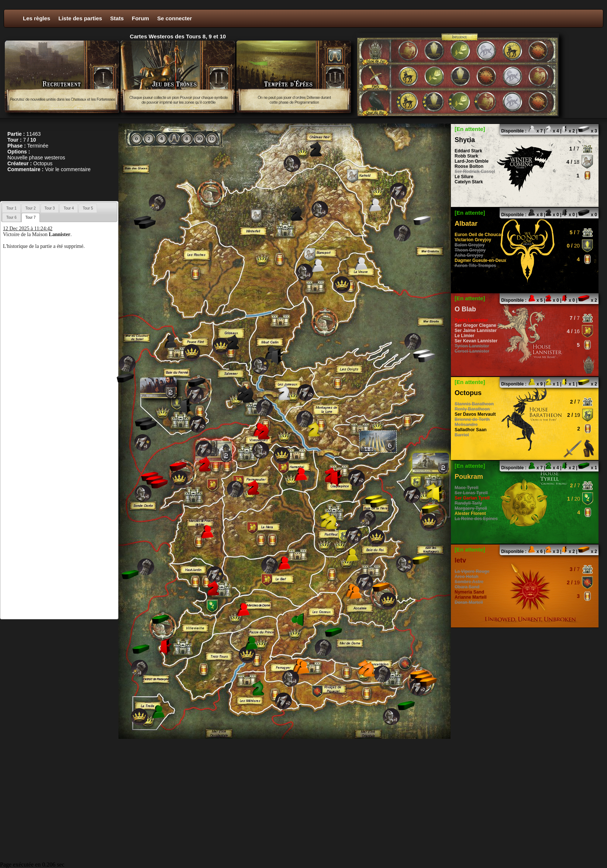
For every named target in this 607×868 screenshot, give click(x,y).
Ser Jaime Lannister (476, 331)
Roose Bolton (469, 166)
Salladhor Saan (471, 430)
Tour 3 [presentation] (50, 208)
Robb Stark (466, 156)
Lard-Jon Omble (472, 161)
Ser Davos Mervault (475, 414)
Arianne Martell (471, 597)
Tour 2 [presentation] (31, 208)
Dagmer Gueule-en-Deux (480, 260)
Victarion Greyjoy (473, 240)
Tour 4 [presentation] (69, 208)
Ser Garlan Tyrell (472, 498)
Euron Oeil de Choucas (479, 235)
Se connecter (175, 18)
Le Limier (464, 336)
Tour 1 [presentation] (11, 208)
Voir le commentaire (68, 169)
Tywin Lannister (471, 320)
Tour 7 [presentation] (31, 217)
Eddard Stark (468, 151)
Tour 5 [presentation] (88, 208)
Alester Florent (470, 513)
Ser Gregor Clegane (475, 325)
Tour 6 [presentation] (11, 217)
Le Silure (464, 177)
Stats (117, 18)
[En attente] (470, 129)
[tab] (11, 208)
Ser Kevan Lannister (476, 341)
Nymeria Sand (469, 592)
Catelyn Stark (469, 182)
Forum (140, 18)
